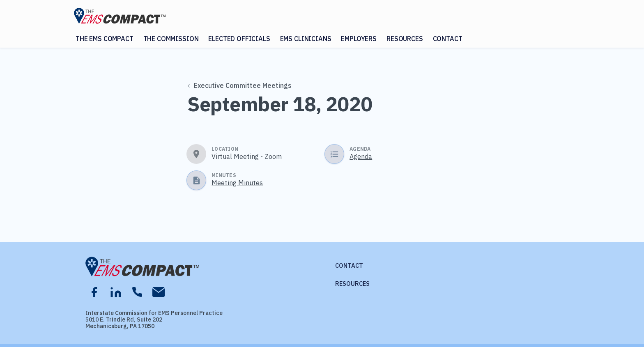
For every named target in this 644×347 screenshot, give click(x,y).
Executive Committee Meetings (240, 85)
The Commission (171, 39)
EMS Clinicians (306, 39)
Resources (405, 39)
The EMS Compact (105, 39)
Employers (359, 39)
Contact (448, 39)
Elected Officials (239, 39)
